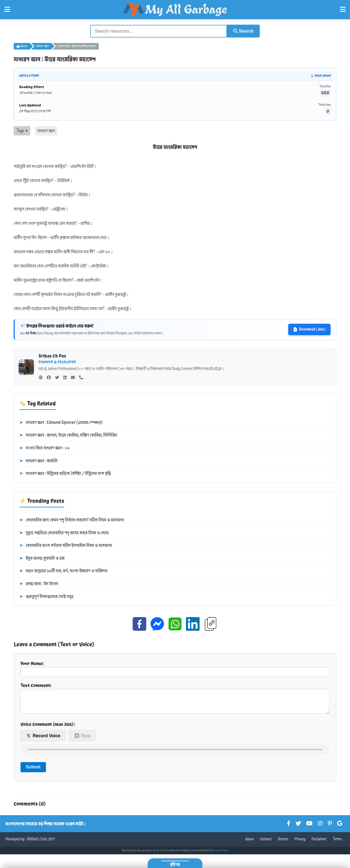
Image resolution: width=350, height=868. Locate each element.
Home (22, 46)
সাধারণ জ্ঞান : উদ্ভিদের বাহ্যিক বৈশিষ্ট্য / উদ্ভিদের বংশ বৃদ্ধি (65, 473)
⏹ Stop (82, 740)
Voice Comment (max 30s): (48, 728)
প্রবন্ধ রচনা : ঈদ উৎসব (39, 584)
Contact (266, 843)
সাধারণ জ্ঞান (42, 46)
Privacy (300, 843)
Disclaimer (319, 843)
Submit (33, 771)
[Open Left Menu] (7, 10)
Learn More (222, 855)
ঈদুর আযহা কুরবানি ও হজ (42, 558)
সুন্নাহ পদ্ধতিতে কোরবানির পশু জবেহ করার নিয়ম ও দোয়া (64, 533)
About (249, 843)
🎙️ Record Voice (43, 740)
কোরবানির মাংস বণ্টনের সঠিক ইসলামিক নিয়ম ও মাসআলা (66, 545)
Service (283, 843)
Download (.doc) (309, 329)
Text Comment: (175, 700)
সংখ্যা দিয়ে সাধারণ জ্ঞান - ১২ (45, 448)
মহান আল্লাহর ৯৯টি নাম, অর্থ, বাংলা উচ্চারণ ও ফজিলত (63, 571)
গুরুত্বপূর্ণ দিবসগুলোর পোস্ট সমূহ (46, 596)
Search (242, 31)
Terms (337, 843)
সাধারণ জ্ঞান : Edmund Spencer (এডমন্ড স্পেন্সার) (61, 422)
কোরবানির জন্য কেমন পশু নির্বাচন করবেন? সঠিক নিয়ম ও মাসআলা (72, 520)
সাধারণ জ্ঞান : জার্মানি (38, 461)
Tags (22, 131)
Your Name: (175, 668)
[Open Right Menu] (343, 10)
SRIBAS (32, 843)
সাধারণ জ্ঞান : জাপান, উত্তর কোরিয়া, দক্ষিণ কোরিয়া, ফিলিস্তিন (68, 435)
